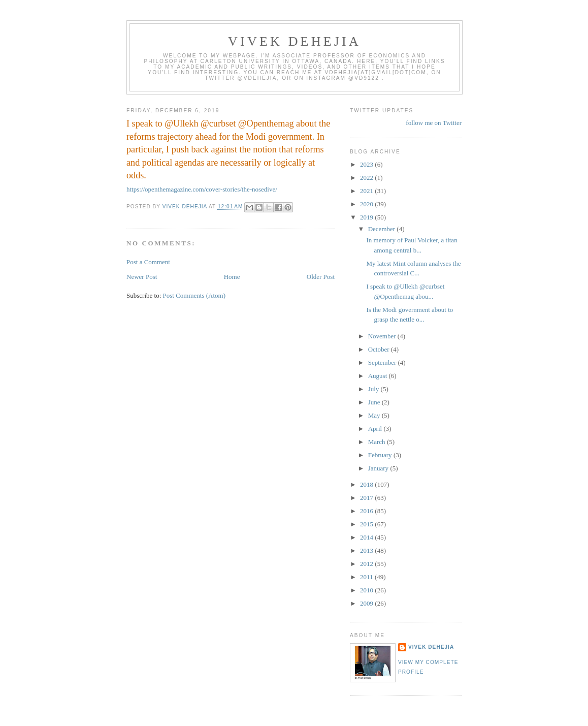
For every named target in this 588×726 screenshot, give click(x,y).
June (375, 402)
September (383, 362)
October (380, 349)
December (383, 229)
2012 (367, 564)
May (375, 415)
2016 (367, 511)
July (374, 389)
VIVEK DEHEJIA (295, 41)
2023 (367, 164)
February (381, 455)
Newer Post (142, 277)
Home (232, 277)
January (379, 468)
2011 (367, 577)
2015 (367, 524)
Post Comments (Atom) (194, 295)
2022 (367, 178)
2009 (367, 603)
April (376, 429)
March (378, 442)
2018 (367, 484)
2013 (367, 550)
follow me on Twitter (434, 123)
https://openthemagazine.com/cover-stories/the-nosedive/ (202, 189)
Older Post (321, 277)
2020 (367, 204)
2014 (367, 537)
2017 (367, 498)
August (379, 376)
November (383, 336)
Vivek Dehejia (431, 647)
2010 (367, 590)
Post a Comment (148, 262)
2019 (367, 217)
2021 (367, 191)
